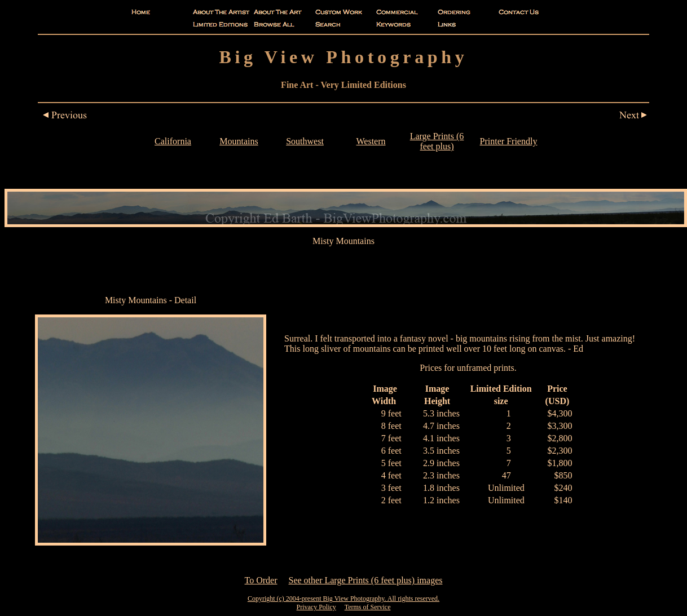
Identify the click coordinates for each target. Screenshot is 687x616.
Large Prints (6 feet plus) (437, 141)
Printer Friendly (509, 141)
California (173, 141)
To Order (261, 580)
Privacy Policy (316, 607)
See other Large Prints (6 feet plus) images (366, 580)
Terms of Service (368, 607)
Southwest (305, 141)
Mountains (239, 141)
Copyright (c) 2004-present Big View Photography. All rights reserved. (343, 599)
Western (371, 141)
